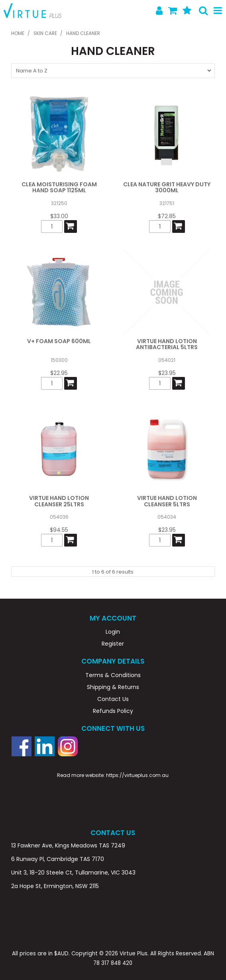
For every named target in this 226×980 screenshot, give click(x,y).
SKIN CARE (45, 33)
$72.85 (167, 216)
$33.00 (59, 216)
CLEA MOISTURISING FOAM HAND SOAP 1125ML (59, 187)
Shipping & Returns (113, 687)
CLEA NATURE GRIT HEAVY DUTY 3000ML (167, 187)
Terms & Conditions (113, 675)
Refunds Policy (113, 711)
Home (18, 33)
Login (113, 632)
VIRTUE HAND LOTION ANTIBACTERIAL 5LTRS (167, 344)
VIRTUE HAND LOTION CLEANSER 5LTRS (167, 501)
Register (113, 644)
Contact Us (113, 699)
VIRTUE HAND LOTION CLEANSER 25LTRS (59, 501)
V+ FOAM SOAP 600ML (59, 341)
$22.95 (59, 373)
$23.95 (167, 373)
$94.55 (59, 530)
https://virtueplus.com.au (137, 775)
